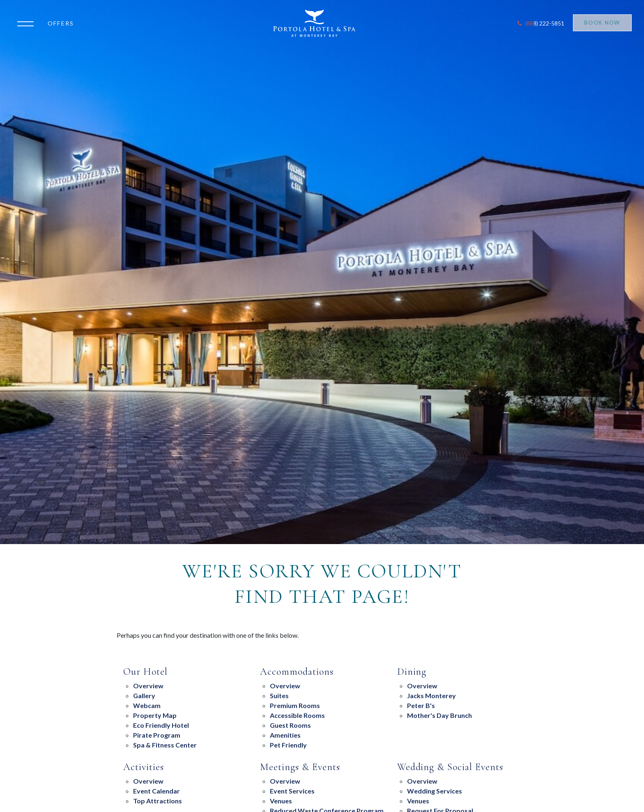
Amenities (285, 735)
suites (279, 696)
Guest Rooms (290, 725)
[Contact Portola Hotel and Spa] (540, 23)
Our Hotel (145, 672)
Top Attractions (158, 801)
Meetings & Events (300, 767)
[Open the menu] (28, 23)
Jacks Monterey (431, 696)
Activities (144, 767)
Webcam (147, 705)
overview (422, 686)
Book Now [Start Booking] (602, 23)
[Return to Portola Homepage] (317, 23)
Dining (412, 672)
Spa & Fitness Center (165, 745)
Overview (148, 686)
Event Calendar (156, 791)
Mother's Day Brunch (439, 715)
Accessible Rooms (297, 715)
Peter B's (421, 705)
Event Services (292, 791)
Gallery (144, 696)
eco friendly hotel (161, 725)
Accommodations (297, 672)
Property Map (155, 715)
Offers (61, 23)
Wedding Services (435, 791)
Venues (281, 801)
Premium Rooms (295, 705)
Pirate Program (157, 735)
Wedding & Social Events (450, 767)
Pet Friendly (288, 745)
